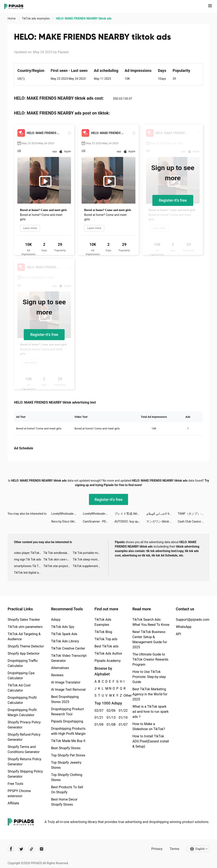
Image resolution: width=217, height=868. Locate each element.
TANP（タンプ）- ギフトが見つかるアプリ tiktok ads (194, 514)
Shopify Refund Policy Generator (24, 737)
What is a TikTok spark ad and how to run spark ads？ (151, 712)
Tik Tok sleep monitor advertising (87, 559)
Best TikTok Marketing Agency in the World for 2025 (150, 694)
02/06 (110, 711)
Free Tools (15, 784)
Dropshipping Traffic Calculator (23, 663)
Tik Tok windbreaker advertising (58, 553)
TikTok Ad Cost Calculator (19, 688)
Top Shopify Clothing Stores (67, 777)
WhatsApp (184, 627)
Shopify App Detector (24, 653)
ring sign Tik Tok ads (28, 559)
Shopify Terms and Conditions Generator (24, 749)
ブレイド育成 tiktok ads (130, 514)
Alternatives (60, 668)
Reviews (57, 675)
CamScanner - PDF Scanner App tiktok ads (99, 521)
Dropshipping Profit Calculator (22, 700)
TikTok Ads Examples (103, 622)
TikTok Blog (103, 632)
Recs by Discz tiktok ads (67, 521)
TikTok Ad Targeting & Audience (24, 637)
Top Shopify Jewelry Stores (66, 765)
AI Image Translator (66, 682)
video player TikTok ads (29, 553)
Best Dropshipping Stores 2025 (65, 699)
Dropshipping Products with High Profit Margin (68, 731)
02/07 (98, 711)
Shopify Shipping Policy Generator (25, 774)
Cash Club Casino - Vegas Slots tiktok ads (194, 521)
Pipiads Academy (108, 661)
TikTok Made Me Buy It (68, 741)
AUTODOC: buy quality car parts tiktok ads (130, 521)
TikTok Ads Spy (63, 627)
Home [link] (12, 18)
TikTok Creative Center (68, 648)
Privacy (157, 849)
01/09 (98, 725)
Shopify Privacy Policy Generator (24, 725)
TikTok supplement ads (87, 566)
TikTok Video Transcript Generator (69, 658)
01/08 (110, 725)
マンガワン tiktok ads (160, 521)
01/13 (110, 718)
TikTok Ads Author (108, 653)
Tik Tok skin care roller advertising (58, 559)
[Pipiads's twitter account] (21, 849)
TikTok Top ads (106, 639)
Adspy (56, 620)
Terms (174, 849)
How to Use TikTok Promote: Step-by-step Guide (149, 677)
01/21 (98, 718)
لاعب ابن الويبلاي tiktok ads (162, 514)
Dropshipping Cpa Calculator (21, 676)
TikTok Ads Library (65, 641)
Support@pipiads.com (193, 620)
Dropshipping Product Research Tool (67, 712)
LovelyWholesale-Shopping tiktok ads (67, 514)
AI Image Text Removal (68, 690)
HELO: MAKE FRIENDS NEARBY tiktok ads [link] (84, 18)
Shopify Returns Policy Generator (24, 762)
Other (124, 695)
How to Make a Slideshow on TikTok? (149, 726)
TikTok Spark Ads (64, 634)
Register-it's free (173, 200)
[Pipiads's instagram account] (42, 849)
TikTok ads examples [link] (36, 18)
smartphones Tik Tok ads (29, 566)
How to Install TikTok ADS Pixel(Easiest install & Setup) (151, 741)
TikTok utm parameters (25, 627)
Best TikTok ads (106, 646)
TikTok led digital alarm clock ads (29, 573)
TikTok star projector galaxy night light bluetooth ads (58, 566)
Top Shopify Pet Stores (68, 755)
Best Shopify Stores (66, 748)
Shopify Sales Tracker (24, 620)
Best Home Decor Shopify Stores (64, 802)
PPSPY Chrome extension (19, 793)
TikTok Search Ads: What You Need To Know (151, 622)
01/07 (122, 725)
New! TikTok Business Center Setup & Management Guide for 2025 (150, 639)
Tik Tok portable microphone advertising (87, 553)
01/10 (122, 718)
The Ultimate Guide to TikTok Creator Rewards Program (150, 659)
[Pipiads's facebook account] (11, 849)
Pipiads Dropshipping (67, 721)
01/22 (122, 711)
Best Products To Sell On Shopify (67, 790)
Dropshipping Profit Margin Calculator (22, 712)
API (179, 634)
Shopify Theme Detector (26, 646)
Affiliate (13, 803)
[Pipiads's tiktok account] (31, 849)
